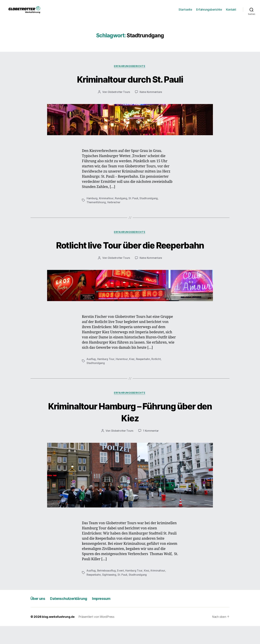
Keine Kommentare (151, 97)
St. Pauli (133, 204)
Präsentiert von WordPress (97, 635)
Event (121, 589)
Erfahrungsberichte (209, 12)
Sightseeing (110, 593)
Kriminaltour (106, 204)
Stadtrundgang (149, 204)
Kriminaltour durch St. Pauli (130, 84)
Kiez (132, 377)
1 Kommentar (151, 449)
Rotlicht (157, 377)
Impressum (109, 616)
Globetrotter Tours (119, 97)
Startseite (185, 12)
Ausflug (91, 377)
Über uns (39, 616)
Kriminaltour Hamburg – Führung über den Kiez (130, 430)
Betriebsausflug (107, 589)
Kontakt (231, 12)
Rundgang (121, 204)
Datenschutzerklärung (73, 616)
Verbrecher (114, 208)
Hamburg (92, 204)
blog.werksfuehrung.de (59, 635)
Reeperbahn (144, 377)
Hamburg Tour (106, 377)
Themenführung (96, 208)
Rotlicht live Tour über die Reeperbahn (130, 256)
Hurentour (122, 377)
